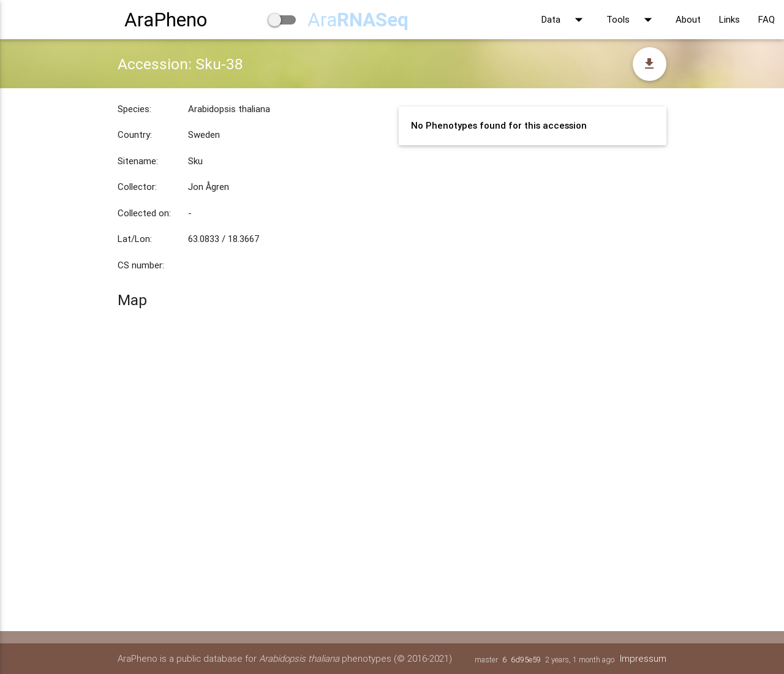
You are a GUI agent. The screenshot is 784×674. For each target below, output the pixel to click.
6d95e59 (526, 660)
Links (729, 19)
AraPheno (166, 19)
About (688, 19)
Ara (358, 19)
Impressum (643, 658)
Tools (632, 20)
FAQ (767, 19)
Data (565, 20)
